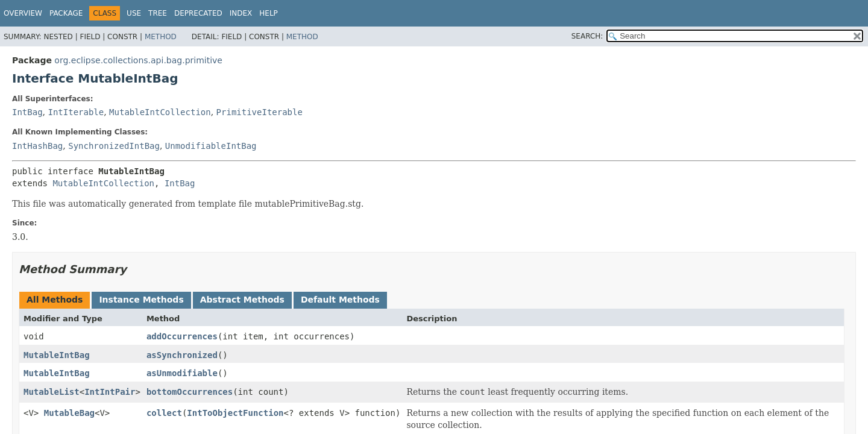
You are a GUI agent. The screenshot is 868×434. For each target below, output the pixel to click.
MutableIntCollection (160, 112)
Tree (158, 13)
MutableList (52, 392)
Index (241, 13)
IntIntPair (110, 392)
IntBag (27, 112)
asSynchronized (182, 355)
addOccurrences (182, 336)
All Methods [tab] (55, 300)
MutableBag (69, 413)
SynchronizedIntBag (114, 146)
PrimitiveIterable (259, 112)
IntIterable (76, 112)
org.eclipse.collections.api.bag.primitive (138, 60)
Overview (23, 13)
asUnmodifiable (182, 373)
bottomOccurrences (190, 392)
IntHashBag (37, 146)
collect (164, 413)
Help (269, 13)
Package (66, 13)
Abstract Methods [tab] (242, 300)
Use (134, 13)
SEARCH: (587, 36)
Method (161, 37)
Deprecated (198, 13)
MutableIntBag (57, 355)
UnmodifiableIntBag (211, 146)
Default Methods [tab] (340, 300)
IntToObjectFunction (235, 413)
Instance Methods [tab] (141, 300)
